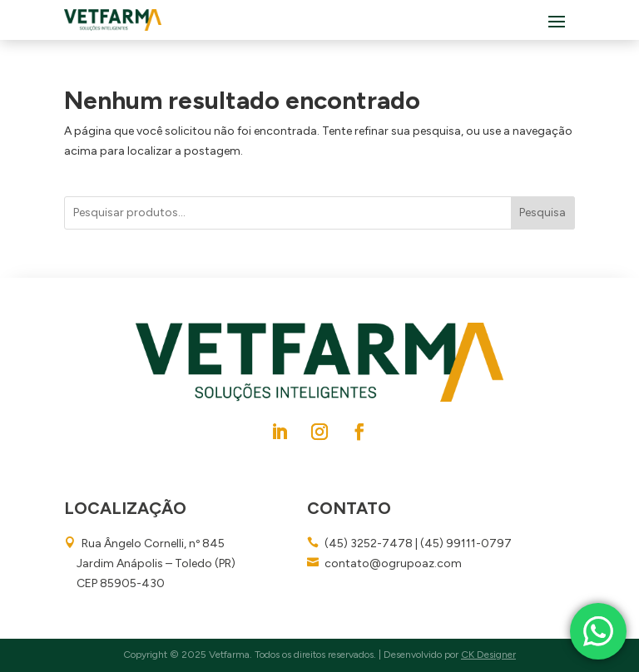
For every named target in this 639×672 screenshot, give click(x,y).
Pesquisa (542, 212)
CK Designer (488, 655)
